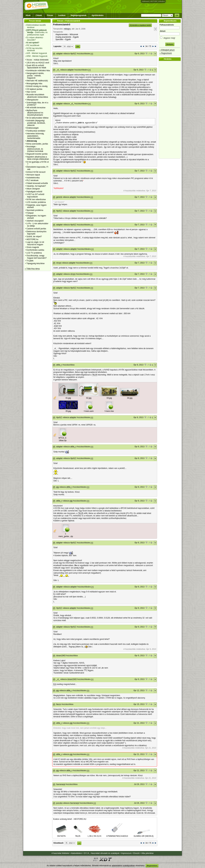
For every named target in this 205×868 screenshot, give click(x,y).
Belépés (170, 44)
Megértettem (152, 866)
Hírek (28, 15)
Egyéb (76, 37)
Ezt (55, 684)
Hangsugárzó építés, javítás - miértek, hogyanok (35, 76)
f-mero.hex (109, 411)
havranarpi (61, 784)
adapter (59, 54)
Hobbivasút (145, 1)
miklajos (67, 29)
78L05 (95, 375)
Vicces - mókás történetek (37, 60)
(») (92, 54)
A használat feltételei (60, 853)
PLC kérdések (32, 180)
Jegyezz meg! (170, 37)
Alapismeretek (61, 34)
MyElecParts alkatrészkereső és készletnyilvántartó (35, 113)
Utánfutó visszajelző (35, 221)
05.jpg (68, 411)
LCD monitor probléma (36, 202)
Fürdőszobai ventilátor (36, 131)
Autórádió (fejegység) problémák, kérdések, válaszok (36, 123)
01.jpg (68, 398)
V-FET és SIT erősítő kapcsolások (35, 195)
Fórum (50, 15)
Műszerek (74, 34)
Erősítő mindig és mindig (37, 86)
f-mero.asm (89, 411)
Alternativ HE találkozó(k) (37, 81)
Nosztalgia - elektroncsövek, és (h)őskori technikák (35, 149)
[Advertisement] (171, 110)
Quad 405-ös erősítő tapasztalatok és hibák (36, 67)
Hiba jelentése (148, 853)
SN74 (87, 668)
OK (177, 15)
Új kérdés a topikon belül (140, 25)
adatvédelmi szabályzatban (123, 866)
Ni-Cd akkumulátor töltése (37, 118)
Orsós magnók (33, 247)
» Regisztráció (166, 53)
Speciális (59, 39)
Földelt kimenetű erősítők (37, 183)
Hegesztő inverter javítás (37, 154)
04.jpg (130, 398)
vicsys (59, 263)
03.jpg (109, 398)
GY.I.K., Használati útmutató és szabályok (102, 853)
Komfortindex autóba (35, 250)
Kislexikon (162, 1)
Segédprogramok (79, 15)
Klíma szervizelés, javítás (37, 144)
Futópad (30, 213)
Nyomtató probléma (35, 210)
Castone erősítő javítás (36, 229)
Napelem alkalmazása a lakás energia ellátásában (38, 158)
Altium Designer (33, 189)
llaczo (59, 704)
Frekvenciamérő (62, 25)
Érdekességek (33, 128)
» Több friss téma (32, 269)
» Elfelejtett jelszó (167, 50)
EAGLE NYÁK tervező (36, 172)
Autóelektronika (33, 178)
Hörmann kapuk (33, 175)
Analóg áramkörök (63, 37)
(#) (54, 54)
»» (79, 843)
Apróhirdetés (98, 15)
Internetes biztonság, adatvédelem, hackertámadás (35, 136)
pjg (57, 487)
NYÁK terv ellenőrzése (36, 199)
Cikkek (39, 15)
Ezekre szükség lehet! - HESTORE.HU (70, 819)
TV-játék (30, 261)
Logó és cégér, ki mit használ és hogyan (35, 243)
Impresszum (126, 853)
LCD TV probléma (34, 253)
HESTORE (154, 1)
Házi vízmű (31, 92)
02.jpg (89, 398)
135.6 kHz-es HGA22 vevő (38, 63)
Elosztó (136, 853)
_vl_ (58, 70)
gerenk (59, 197)
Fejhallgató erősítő (34, 192)
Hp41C (73, 54)
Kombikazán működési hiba (38, 71)
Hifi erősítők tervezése (36, 108)
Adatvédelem (76, 853)
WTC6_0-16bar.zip (63, 439)
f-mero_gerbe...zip (66, 535)
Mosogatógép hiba (34, 84)
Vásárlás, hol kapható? (36, 186)
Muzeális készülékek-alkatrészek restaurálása (37, 96)
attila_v (59, 365)
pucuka (59, 803)
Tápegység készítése (35, 263)
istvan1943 (61, 656)
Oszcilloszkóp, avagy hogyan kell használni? (37, 257)
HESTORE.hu (32, 239)
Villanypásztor (32, 100)
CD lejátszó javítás (34, 89)
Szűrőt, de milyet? (34, 237)
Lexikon (62, 15)
